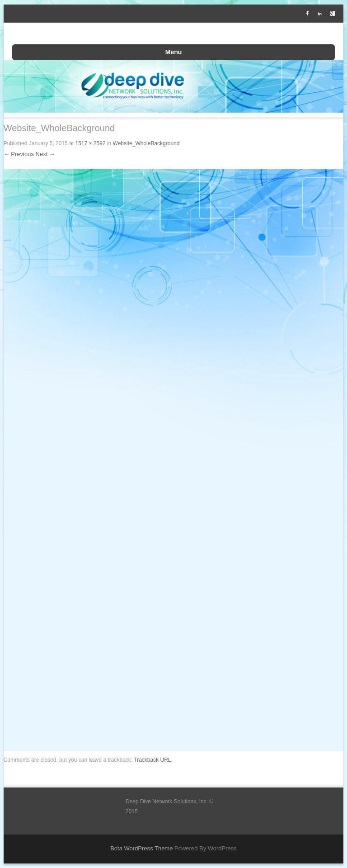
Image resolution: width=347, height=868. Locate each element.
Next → (45, 154)
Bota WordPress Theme (141, 848)
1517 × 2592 (90, 143)
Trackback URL (152, 760)
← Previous (19, 154)
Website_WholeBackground (146, 143)
